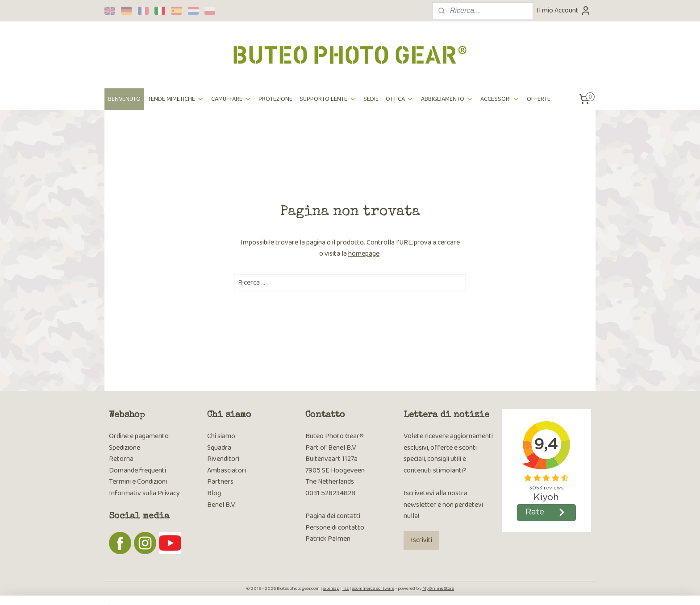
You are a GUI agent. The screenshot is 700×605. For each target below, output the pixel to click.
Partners (220, 482)
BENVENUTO (124, 99)
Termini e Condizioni (138, 482)
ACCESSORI (500, 99)
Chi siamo (221, 436)
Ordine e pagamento (139, 436)
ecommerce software (373, 588)
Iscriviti (421, 540)
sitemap (331, 588)
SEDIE (371, 99)
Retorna (121, 459)
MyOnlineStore (438, 588)
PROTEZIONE (275, 99)
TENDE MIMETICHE (176, 99)
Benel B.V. (221, 505)
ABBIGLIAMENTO (447, 99)
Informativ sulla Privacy (144, 493)
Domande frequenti (137, 470)
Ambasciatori (227, 470)
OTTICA (400, 99)
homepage (364, 254)
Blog (214, 493)
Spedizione (125, 448)
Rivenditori (223, 459)
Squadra (219, 448)
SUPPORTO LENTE (328, 99)
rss (346, 588)
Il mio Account (564, 10)
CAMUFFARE (231, 99)
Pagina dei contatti (333, 516)
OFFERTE (539, 99)
